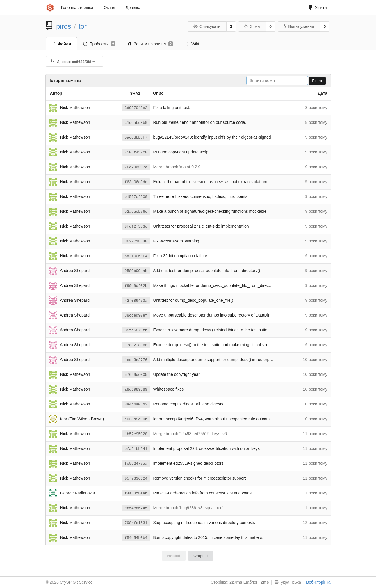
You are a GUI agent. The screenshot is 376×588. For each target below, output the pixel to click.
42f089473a (136, 301)
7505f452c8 (136, 152)
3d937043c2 (136, 108)
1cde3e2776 (136, 360)
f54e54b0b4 (136, 538)
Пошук (317, 81)
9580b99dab (136, 271)
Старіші (201, 556)
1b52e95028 (136, 434)
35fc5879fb (136, 330)
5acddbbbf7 (136, 138)
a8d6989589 (136, 390)
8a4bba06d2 (136, 404)
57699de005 (136, 375)
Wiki (192, 44)
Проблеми (99, 44)
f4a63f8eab (136, 493)
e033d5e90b (136, 419)
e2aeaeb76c (136, 212)
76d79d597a (136, 167)
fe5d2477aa (136, 464)
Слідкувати (206, 26)
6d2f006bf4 (136, 256)
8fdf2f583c (136, 227)
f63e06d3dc (136, 182)
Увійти (318, 8)
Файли (62, 44)
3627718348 (136, 241)
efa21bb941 (136, 449)
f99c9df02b (136, 286)
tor (83, 26)
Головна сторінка (77, 8)
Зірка (252, 26)
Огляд (109, 8)
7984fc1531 (136, 523)
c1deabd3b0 (136, 123)
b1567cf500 (136, 197)
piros (64, 26)
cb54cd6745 (136, 508)
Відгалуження (299, 26)
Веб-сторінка (318, 582)
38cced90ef (136, 316)
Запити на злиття (150, 44)
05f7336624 (136, 479)
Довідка (133, 8)
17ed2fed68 (136, 345)
